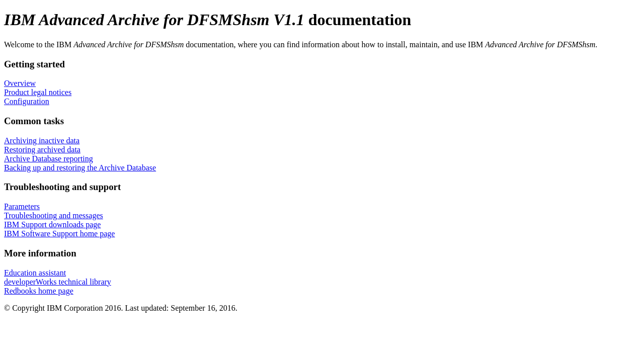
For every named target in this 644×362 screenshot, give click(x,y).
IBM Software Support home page (59, 234)
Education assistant (35, 273)
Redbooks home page (39, 291)
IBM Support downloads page (52, 224)
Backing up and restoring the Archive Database (80, 168)
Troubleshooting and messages (54, 215)
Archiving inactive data (42, 141)
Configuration (27, 101)
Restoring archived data (42, 150)
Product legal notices (38, 92)
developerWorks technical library (58, 282)
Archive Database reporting (49, 159)
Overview (20, 83)
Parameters (22, 206)
